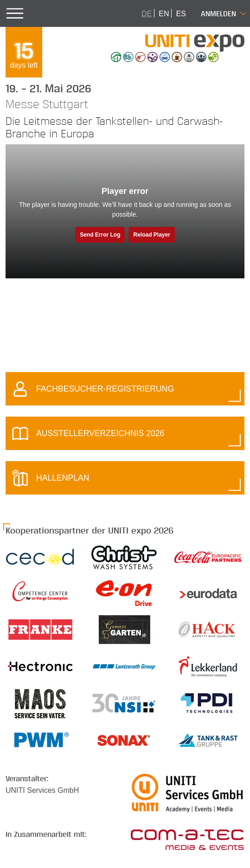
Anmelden (218, 13)
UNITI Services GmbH (42, 790)
